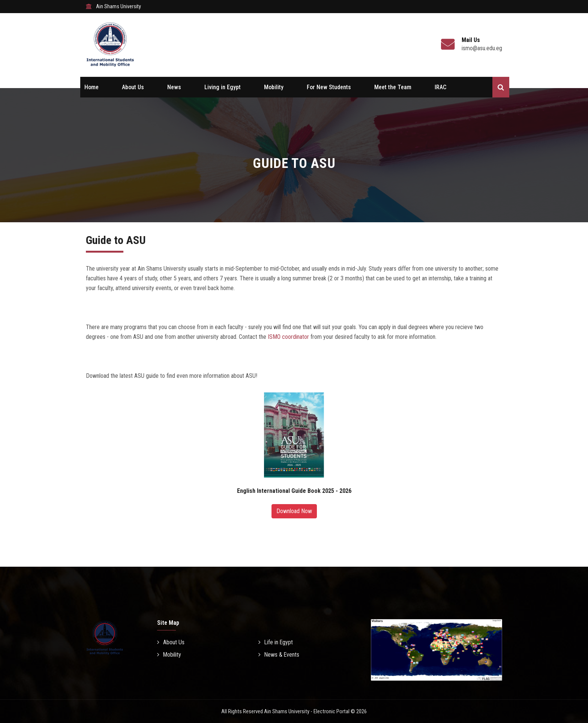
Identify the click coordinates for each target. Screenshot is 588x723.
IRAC (440, 87)
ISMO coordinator (288, 337)
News (174, 87)
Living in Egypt (223, 87)
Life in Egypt (276, 642)
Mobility (274, 87)
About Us (133, 87)
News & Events (279, 655)
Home (91, 87)
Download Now (294, 511)
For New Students (329, 87)
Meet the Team (393, 87)
